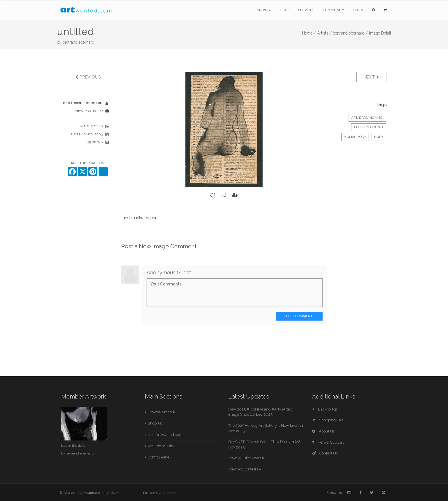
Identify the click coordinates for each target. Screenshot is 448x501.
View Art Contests (245, 469)
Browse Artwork (161, 412)
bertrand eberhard (78, 42)
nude (379, 137)
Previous (88, 77)
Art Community (161, 446)
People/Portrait (369, 127)
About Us (323, 431)
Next (372, 77)
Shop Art (155, 423)
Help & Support (328, 442)
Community (334, 10)
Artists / (324, 33)
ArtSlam (113, 493)
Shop (285, 10)
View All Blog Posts (246, 458)
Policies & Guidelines (160, 493)
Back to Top (325, 409)
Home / (309, 33)
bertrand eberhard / (350, 33)
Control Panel (159, 457)
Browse (264, 10)
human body (355, 137)
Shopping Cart (328, 420)
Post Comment (299, 316)
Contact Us (325, 453)
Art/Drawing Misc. (367, 118)
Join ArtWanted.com (165, 435)
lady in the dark (73, 446)
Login (358, 10)
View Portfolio (89, 111)
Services (306, 10)
